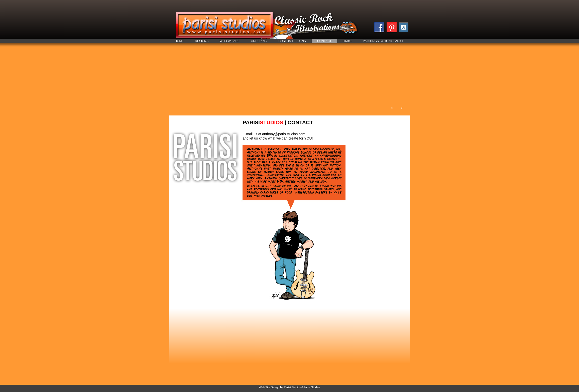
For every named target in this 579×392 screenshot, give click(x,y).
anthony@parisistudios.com (284, 134)
